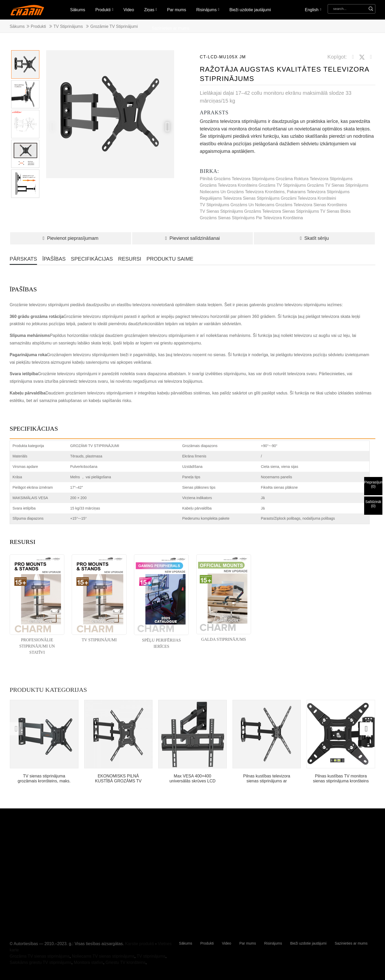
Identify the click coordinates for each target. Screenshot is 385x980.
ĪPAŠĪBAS (54, 259)
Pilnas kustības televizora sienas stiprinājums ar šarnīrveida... (267, 779)
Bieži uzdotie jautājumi (250, 10)
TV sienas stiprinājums (222, 211)
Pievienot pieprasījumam (71, 238)
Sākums (78, 10)
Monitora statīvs (88, 962)
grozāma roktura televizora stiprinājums (314, 179)
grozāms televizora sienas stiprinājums (282, 211)
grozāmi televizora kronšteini (308, 198)
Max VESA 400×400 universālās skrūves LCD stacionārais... (193, 779)
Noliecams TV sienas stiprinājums (103, 956)
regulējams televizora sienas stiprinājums (240, 198)
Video (129, 10)
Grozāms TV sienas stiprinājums (338, 185)
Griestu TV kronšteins (126, 962)
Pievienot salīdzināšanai (193, 238)
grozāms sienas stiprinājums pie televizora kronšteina (251, 218)
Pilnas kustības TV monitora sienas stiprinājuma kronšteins (341, 778)
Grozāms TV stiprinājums (282, 185)
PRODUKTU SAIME (170, 259)
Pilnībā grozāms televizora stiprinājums (237, 179)
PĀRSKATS (23, 259)
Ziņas (151, 10)
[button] (168, 127)
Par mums (177, 10)
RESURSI (130, 259)
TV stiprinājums (68, 26)
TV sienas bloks (335, 211)
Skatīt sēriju (314, 238)
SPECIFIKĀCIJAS (92, 259)
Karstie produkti (140, 944)
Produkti (104, 10)
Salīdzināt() (373, 504)
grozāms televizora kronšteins (229, 185)
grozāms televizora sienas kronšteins (311, 205)
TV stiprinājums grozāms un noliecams (237, 205)
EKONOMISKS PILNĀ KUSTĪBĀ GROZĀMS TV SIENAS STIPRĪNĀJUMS (118, 779)
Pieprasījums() (373, 484)
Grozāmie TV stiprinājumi (114, 26)
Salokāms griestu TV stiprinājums (41, 962)
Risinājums (208, 10)
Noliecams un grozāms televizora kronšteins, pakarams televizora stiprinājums (275, 192)
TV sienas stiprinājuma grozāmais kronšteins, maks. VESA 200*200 (44, 779)
